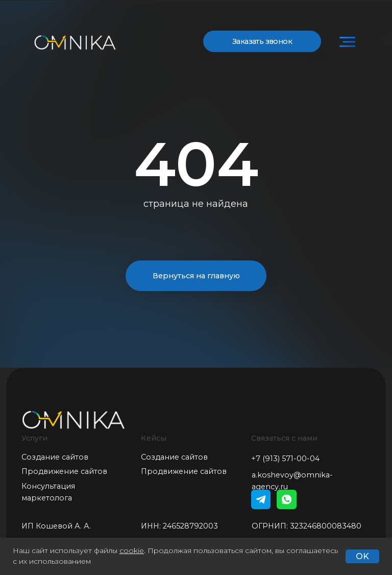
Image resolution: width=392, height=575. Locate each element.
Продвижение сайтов (64, 471)
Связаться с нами (284, 438)
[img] (347, 42)
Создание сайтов (55, 457)
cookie (132, 550)
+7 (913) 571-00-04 (285, 459)
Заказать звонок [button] (262, 41)
